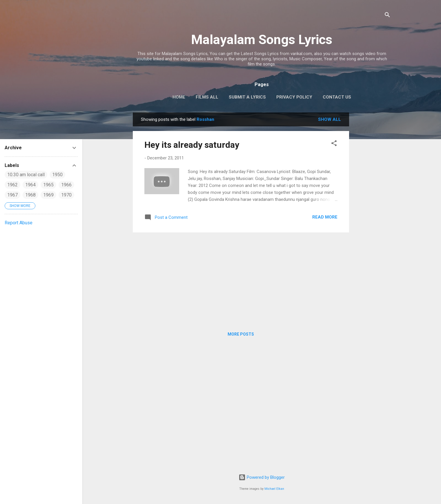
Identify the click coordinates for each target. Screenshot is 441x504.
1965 (48, 185)
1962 (12, 185)
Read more (325, 217)
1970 (66, 195)
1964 (30, 185)
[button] (334, 144)
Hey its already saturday (192, 145)
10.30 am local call (26, 175)
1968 (30, 195)
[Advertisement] (372, 199)
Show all (330, 119)
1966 (66, 185)
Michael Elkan (274, 489)
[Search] (387, 16)
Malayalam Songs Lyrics (262, 40)
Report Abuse (19, 223)
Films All (207, 97)
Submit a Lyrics (247, 97)
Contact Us (337, 97)
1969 (48, 195)
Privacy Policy (294, 97)
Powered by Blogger (262, 477)
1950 (57, 175)
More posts (241, 334)
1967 (12, 195)
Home (179, 97)
